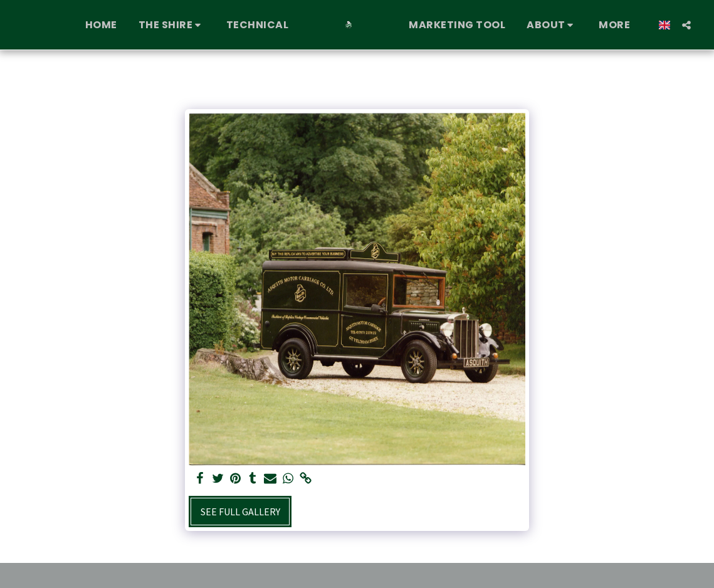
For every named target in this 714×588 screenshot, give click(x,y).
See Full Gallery (240, 512)
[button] (172, 25)
